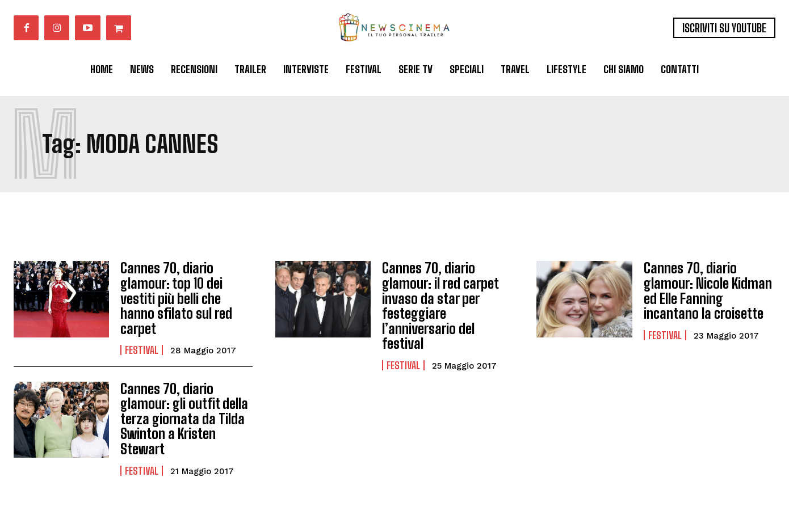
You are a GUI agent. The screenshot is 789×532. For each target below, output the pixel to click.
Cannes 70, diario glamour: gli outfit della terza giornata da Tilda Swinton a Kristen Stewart (184, 418)
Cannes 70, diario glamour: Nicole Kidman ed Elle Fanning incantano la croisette (707, 290)
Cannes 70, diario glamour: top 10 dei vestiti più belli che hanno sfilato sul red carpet (176, 298)
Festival (142, 349)
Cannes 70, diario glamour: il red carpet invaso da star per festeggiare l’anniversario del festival (440, 305)
